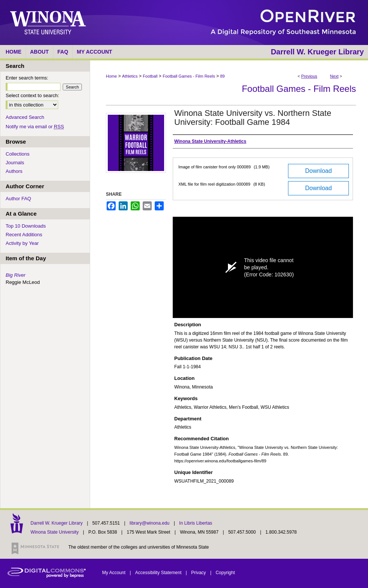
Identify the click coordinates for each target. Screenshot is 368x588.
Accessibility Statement (159, 573)
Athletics (130, 76)
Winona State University (54, 532)
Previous (309, 76)
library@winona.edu (150, 523)
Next (334, 76)
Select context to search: (32, 95)
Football (150, 76)
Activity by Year (22, 243)
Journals (15, 163)
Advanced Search (25, 117)
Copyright (225, 573)
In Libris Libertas (196, 523)
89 (222, 76)
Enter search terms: (27, 78)
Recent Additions (24, 235)
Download (318, 171)
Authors (14, 171)
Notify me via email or (35, 127)
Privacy (199, 573)
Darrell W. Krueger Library (57, 523)
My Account (114, 573)
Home (111, 76)
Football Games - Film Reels (189, 76)
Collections (18, 154)
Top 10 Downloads (26, 226)
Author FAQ (18, 199)
